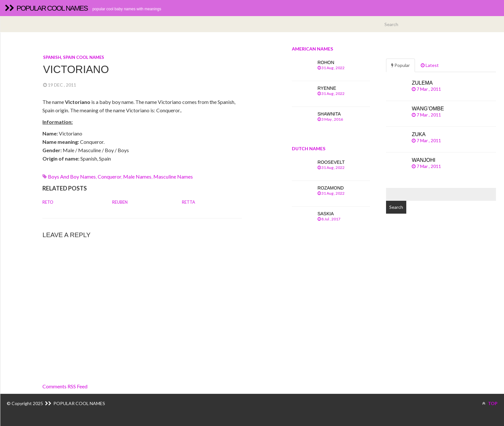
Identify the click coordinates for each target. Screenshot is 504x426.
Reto (48, 202)
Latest (430, 65)
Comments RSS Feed (65, 386)
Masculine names (173, 176)
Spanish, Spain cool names (74, 57)
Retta (189, 202)
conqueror (109, 176)
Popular (401, 65)
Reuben (120, 202)
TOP (490, 403)
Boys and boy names (72, 176)
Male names (137, 176)
